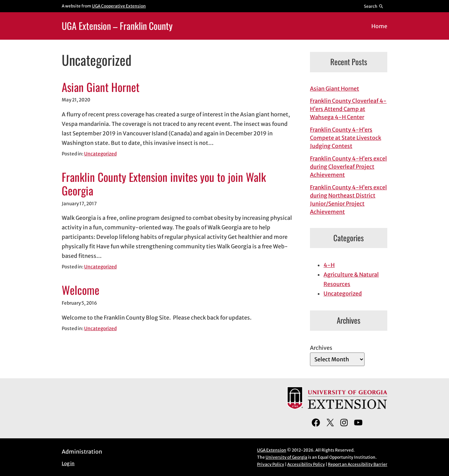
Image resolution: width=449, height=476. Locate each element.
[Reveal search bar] (374, 6)
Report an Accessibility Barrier (358, 464)
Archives (321, 348)
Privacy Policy (271, 464)
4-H (329, 265)
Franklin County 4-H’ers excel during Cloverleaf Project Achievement (348, 167)
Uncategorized (100, 154)
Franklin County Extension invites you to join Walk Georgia (164, 184)
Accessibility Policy (306, 464)
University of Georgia (286, 457)
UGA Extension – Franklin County (117, 26)
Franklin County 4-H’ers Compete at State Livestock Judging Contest (346, 138)
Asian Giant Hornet (101, 87)
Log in (68, 464)
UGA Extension (272, 450)
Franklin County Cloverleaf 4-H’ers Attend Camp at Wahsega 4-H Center (348, 109)
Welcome (81, 290)
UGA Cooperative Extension (119, 6)
